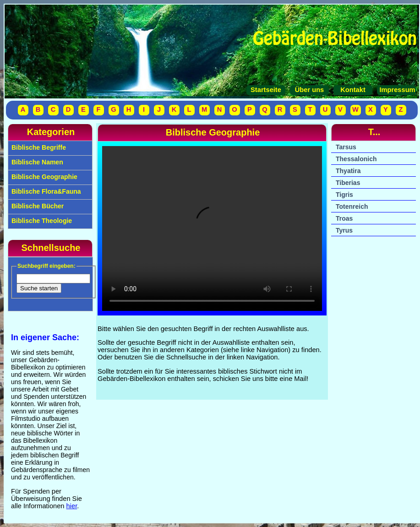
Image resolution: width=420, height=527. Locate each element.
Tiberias (348, 183)
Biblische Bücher (37, 206)
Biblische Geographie (44, 177)
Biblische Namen (36, 162)
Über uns (310, 90)
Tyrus (344, 230)
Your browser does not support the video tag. (212, 228)
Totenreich (352, 206)
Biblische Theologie (41, 221)
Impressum (396, 90)
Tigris (344, 195)
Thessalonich (356, 159)
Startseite (266, 90)
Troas (344, 218)
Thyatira (348, 171)
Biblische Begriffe (38, 147)
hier (72, 506)
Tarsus (346, 147)
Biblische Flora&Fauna (45, 191)
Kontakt (353, 90)
